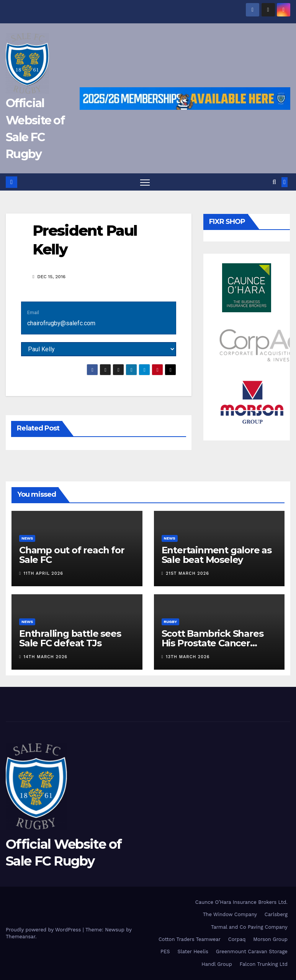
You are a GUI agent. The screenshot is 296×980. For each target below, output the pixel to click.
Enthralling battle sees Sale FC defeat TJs (70, 638)
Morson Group (270, 939)
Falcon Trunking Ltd (264, 964)
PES (165, 952)
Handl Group (217, 964)
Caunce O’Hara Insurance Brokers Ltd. (241, 902)
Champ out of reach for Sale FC (72, 555)
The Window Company (230, 915)
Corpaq (237, 939)
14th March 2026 (46, 657)
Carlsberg (276, 915)
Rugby (171, 622)
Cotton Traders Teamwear (190, 939)
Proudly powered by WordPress (44, 930)
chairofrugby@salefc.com (61, 323)
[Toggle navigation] (145, 182)
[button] (274, 182)
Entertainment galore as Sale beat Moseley (217, 555)
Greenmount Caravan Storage (252, 952)
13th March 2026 (188, 657)
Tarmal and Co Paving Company (249, 927)
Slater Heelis (193, 952)
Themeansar (20, 937)
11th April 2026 (43, 573)
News (27, 538)
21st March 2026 (187, 573)
